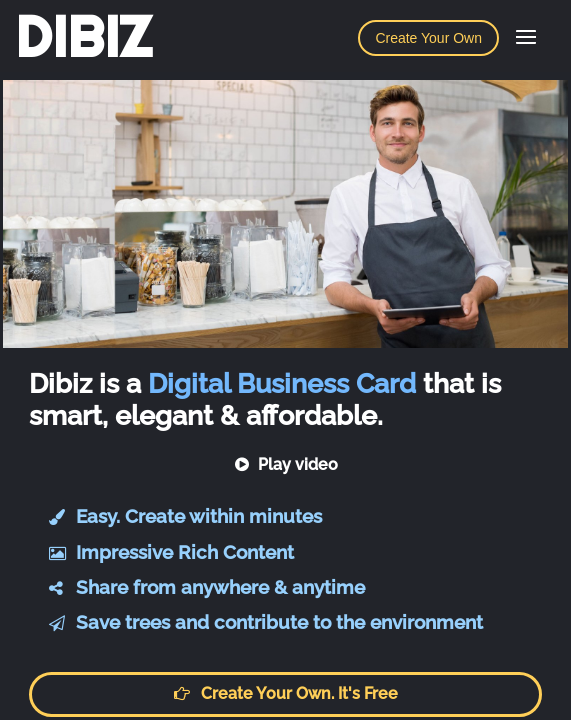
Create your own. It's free (286, 693)
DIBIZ (83, 37)
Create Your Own (428, 38)
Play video (285, 464)
